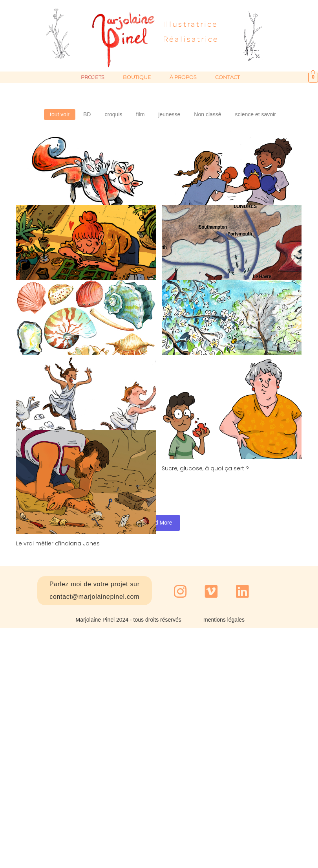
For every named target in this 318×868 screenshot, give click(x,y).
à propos (188, 77)
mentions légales (224, 620)
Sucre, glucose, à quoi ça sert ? (230, 405)
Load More (159, 523)
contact (233, 77)
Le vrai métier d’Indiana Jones (58, 463)
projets (98, 77)
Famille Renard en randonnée (58, 244)
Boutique (142, 77)
